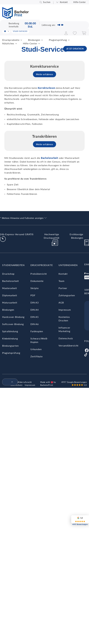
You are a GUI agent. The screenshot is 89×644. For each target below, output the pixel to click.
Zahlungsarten (67, 295)
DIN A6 (35, 324)
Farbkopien (37, 331)
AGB (61, 302)
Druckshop (8, 274)
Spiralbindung (10, 331)
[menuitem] (9, 382)
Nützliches (8, 43)
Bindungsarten (10, 346)
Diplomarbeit (10, 295)
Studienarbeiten (13, 265)
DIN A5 (35, 317)
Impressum (65, 310)
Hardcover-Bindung (13, 317)
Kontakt (64, 2)
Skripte (35, 288)
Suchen (47, 2)
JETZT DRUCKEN (75, 49)
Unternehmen (68, 265)
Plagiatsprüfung (58, 40)
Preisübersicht (39, 274)
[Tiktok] (86, 354)
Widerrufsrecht (25, 382)
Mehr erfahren (44, 74)
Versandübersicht (69, 345)
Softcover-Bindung (13, 324)
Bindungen (34, 40)
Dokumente (37, 281)
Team (61, 281)
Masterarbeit (10, 288)
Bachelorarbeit (11, 281)
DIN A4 (35, 310)
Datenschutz (66, 338)
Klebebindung (10, 338)
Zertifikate (37, 356)
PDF (33, 295)
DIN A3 (35, 302)
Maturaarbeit (10, 302)
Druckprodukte (11, 40)
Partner (63, 288)
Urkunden (36, 349)
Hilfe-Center (80, 2)
